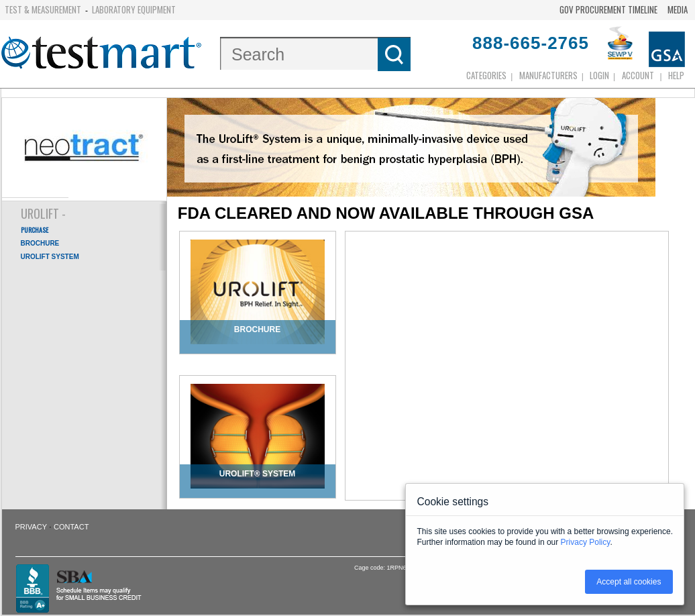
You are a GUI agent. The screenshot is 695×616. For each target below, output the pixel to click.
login (599, 75)
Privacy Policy (586, 542)
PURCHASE (35, 230)
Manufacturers (548, 75)
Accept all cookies (629, 582)
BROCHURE (40, 243)
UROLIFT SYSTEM (50, 257)
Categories (486, 75)
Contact (71, 527)
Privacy (31, 527)
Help (676, 75)
